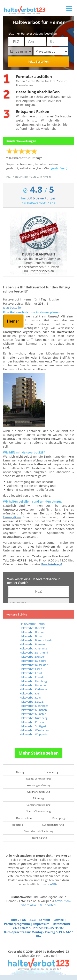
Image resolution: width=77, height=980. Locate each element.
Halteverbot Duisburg (33, 661)
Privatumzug (51, 51)
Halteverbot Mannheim (34, 706)
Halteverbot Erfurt (31, 673)
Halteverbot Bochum (33, 632)
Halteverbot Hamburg (33, 681)
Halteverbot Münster (33, 714)
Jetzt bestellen (13, 308)
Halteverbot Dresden (33, 657)
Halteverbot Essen (31, 669)
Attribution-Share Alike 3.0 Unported (46, 903)
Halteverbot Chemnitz (33, 648)
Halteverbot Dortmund (34, 653)
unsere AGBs (48, 884)
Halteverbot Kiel (30, 693)
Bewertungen (46, 198)
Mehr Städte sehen (39, 753)
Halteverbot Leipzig (32, 702)
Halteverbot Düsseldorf (34, 665)
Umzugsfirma (12, 517)
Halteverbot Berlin (32, 624)
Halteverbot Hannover (34, 685)
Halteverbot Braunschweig (36, 640)
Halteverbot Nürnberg (33, 718)
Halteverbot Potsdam (33, 722)
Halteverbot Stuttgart (33, 726)
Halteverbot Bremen (32, 644)
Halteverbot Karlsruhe (33, 689)
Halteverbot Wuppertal (34, 734)
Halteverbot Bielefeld (33, 628)
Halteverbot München (33, 710)
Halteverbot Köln (30, 698)
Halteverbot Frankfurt (33, 677)
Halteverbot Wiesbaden (34, 730)
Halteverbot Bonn (31, 636)
